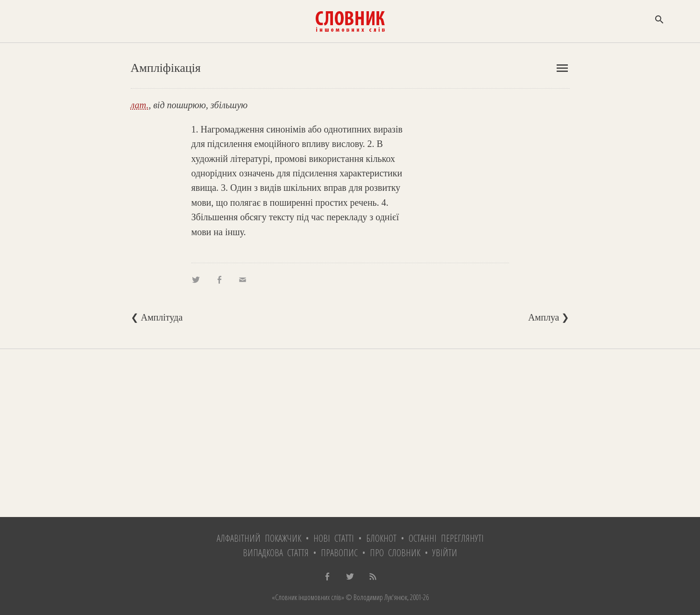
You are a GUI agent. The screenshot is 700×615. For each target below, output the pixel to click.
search (659, 20)
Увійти (445, 553)
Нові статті (334, 538)
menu (562, 68)
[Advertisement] (350, 433)
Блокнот (381, 538)
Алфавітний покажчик (259, 538)
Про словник (395, 553)
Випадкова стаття (276, 553)
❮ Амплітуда (157, 317)
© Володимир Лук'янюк (376, 597)
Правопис (339, 553)
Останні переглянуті (446, 538)
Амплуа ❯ (549, 317)
